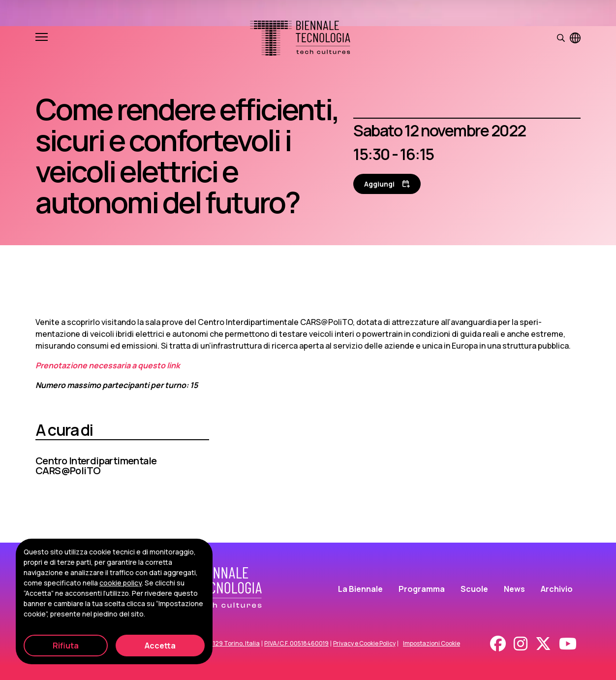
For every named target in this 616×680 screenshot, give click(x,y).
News (514, 589)
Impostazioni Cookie (431, 644)
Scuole (474, 589)
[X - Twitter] (543, 644)
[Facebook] (498, 644)
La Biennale (360, 589)
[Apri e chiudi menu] (42, 38)
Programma (422, 589)
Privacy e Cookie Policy (364, 644)
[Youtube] (568, 644)
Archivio (557, 589)
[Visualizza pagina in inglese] (575, 38)
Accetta (160, 646)
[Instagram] (521, 644)
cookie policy (121, 583)
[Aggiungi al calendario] (387, 184)
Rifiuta (66, 646)
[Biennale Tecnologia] (300, 38)
